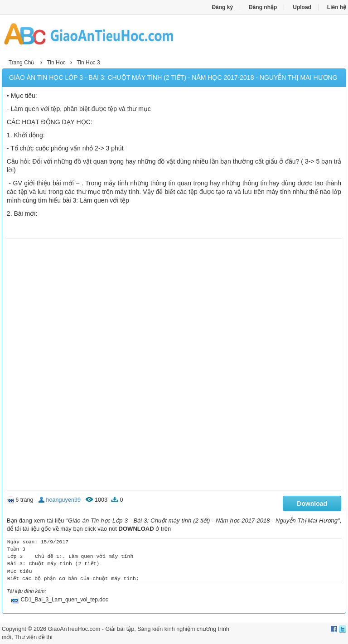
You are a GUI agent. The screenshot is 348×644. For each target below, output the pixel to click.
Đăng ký (222, 7)
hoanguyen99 (63, 500)
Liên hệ (337, 7)
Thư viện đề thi (34, 637)
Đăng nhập (263, 7)
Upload (302, 7)
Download (312, 504)
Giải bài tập (120, 629)
